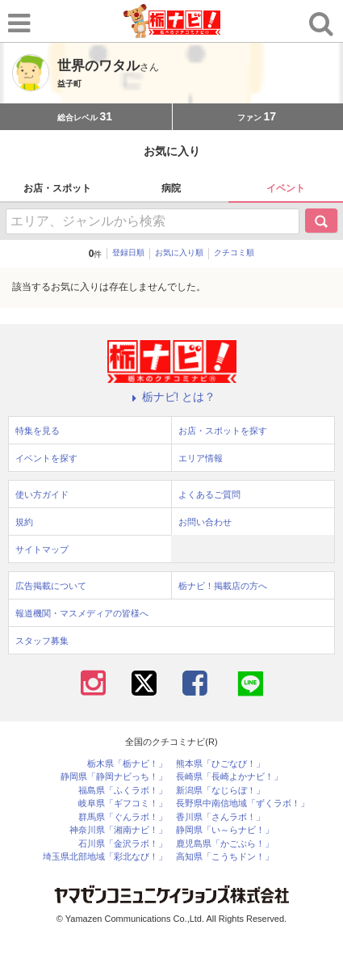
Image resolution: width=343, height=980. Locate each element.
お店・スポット (57, 188)
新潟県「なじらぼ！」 (220, 791)
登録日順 (128, 252)
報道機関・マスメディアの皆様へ (82, 613)
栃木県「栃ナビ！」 (127, 764)
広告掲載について (51, 586)
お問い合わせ (205, 522)
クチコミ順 (234, 252)
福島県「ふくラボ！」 (123, 791)
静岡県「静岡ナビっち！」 (114, 777)
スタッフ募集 (42, 641)
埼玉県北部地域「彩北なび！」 (105, 857)
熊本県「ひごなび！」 (220, 764)
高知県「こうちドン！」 (225, 857)
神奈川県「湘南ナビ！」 (118, 830)
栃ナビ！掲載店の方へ (223, 586)
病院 (171, 188)
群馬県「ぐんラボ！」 (123, 817)
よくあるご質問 (209, 494)
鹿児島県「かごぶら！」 (225, 844)
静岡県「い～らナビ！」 (225, 830)
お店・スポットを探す (223, 431)
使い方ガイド (42, 494)
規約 (24, 522)
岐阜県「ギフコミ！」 (123, 803)
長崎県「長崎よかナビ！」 (229, 777)
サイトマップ (42, 549)
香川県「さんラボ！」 (220, 817)
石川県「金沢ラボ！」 (123, 844)
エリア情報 (201, 458)
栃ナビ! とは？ (172, 397)
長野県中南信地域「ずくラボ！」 (243, 803)
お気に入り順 (179, 252)
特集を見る (38, 431)
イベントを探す (46, 458)
